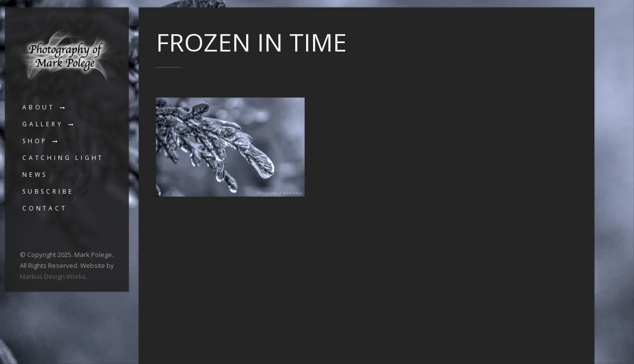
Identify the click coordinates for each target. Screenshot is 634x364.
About (39, 107)
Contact (45, 208)
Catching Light (63, 158)
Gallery (43, 124)
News (35, 175)
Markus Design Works (53, 276)
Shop (35, 141)
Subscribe (48, 191)
